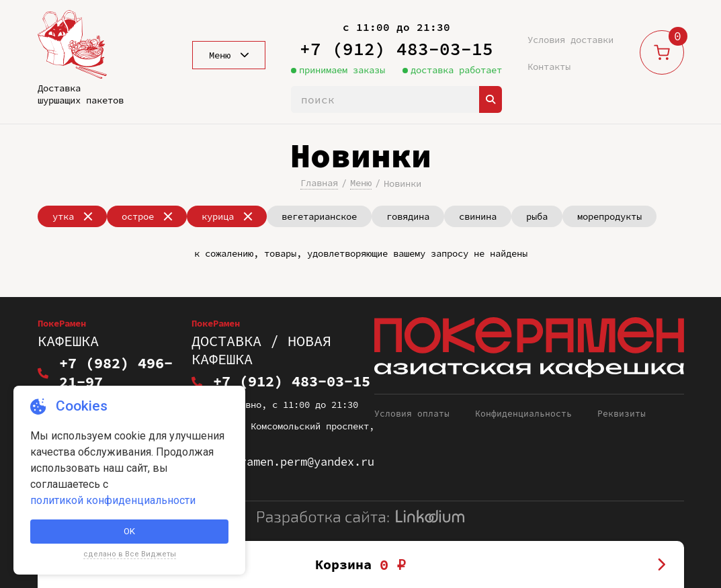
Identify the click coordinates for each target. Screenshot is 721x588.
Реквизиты (622, 396)
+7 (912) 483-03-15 (396, 49)
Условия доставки (570, 40)
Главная (319, 183)
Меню (361, 183)
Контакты (549, 67)
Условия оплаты (412, 396)
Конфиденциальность (523, 396)
